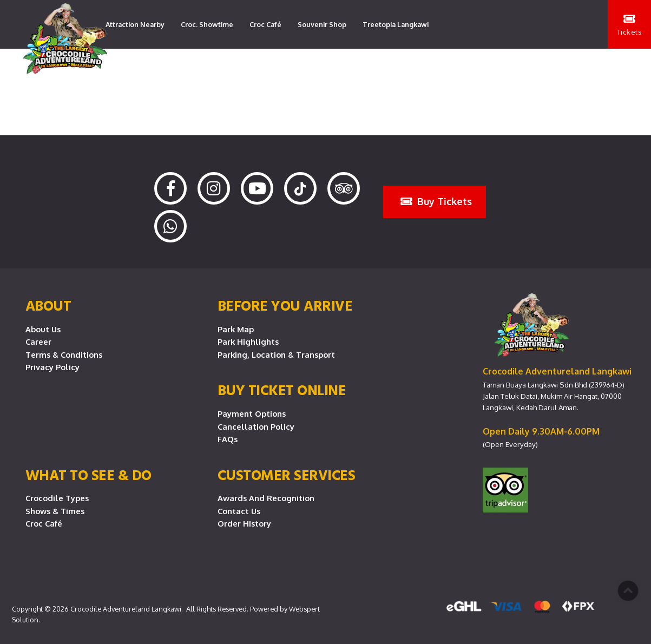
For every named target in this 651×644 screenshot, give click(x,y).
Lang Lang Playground (143, 73)
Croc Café (265, 24)
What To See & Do (88, 475)
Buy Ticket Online (282, 390)
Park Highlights (248, 341)
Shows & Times (55, 511)
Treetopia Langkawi (396, 24)
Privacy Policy (52, 367)
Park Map (236, 329)
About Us (43, 329)
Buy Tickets (436, 201)
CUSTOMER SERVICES (287, 475)
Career (38, 341)
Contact (209, 73)
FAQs (228, 439)
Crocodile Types (57, 498)
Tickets (630, 25)
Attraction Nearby (135, 24)
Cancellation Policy (256, 426)
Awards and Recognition (266, 498)
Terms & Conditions (64, 354)
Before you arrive (285, 305)
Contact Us (239, 511)
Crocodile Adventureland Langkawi (126, 609)
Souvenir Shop (322, 24)
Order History (244, 523)
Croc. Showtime (207, 24)
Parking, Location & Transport (276, 354)
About (48, 305)
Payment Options (252, 413)
